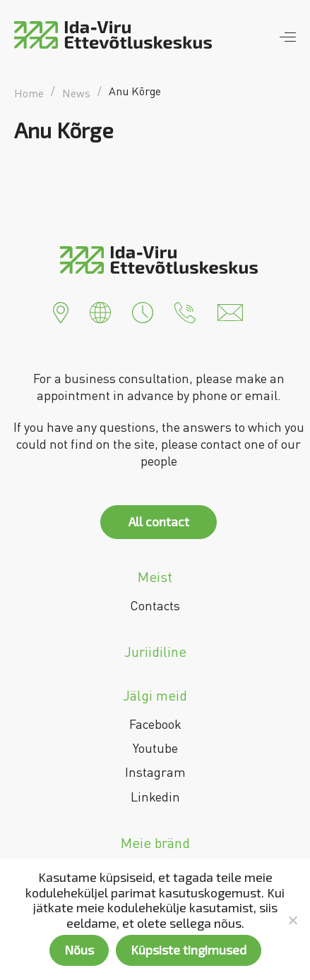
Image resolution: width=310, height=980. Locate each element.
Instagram (155, 772)
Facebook (155, 724)
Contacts (155, 605)
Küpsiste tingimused (189, 950)
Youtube (155, 748)
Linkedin (155, 797)
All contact (159, 521)
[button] (61, 311)
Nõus (79, 950)
